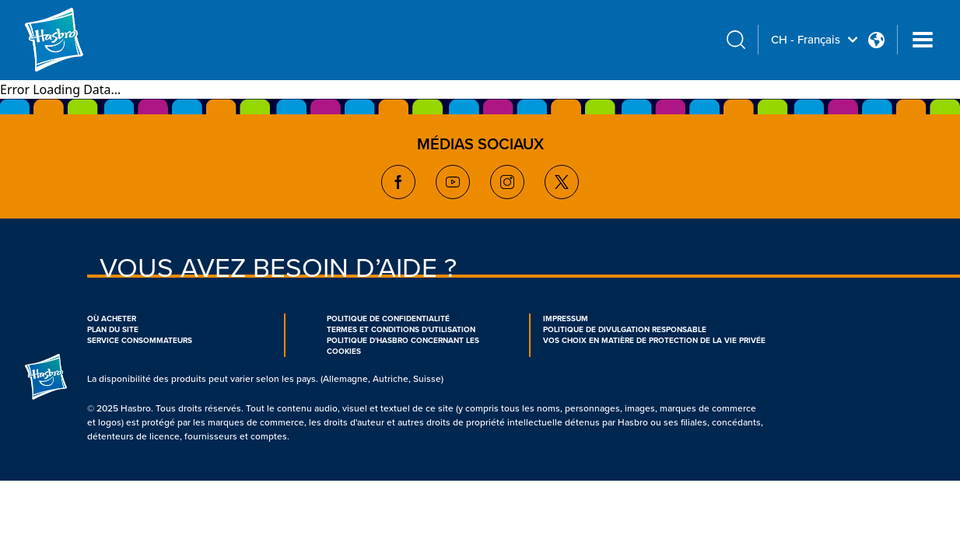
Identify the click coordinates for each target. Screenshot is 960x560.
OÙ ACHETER (112, 319)
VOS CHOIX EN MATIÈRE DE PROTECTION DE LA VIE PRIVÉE (654, 341)
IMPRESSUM (566, 319)
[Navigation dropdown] (923, 40)
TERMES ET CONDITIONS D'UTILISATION (401, 330)
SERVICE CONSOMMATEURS (140, 341)
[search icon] (736, 40)
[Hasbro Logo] (81, 40)
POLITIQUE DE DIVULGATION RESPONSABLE (625, 330)
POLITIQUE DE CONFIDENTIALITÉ (388, 319)
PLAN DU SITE (113, 330)
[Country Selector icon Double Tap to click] (876, 40)
